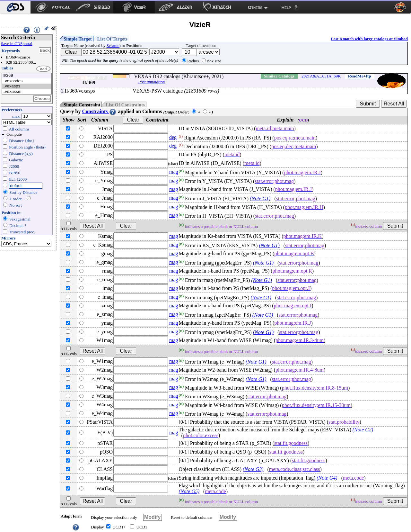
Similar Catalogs (279, 76)
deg (173, 137)
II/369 (27, 76)
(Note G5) (189, 491)
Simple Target (78, 39)
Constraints (99, 111)
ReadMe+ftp (360, 76)
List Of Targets (112, 39)
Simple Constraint (82, 105)
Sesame (113, 45)
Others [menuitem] (255, 7)
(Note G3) (253, 469)
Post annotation (152, 82)
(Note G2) (363, 430)
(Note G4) (327, 478)
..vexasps (27, 86)
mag (174, 172)
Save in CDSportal (17, 44)
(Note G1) (260, 198)
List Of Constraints (125, 105)
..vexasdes (27, 81)
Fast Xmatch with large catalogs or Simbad (369, 39)
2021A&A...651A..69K (321, 76)
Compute (14, 134)
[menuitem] (15, 7)
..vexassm (27, 92)
